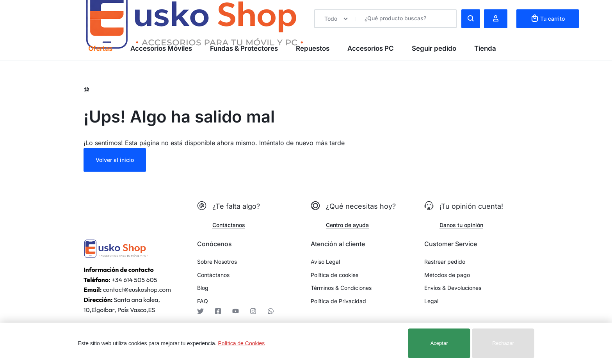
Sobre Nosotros (217, 262)
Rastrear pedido (445, 262)
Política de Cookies (242, 343)
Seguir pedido (434, 48)
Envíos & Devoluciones (453, 288)
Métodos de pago (447, 275)
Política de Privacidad (338, 301)
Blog (203, 288)
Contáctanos (213, 275)
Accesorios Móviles (161, 48)
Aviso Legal (325, 262)
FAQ (203, 301)
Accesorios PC (371, 48)
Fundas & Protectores (244, 48)
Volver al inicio (115, 160)
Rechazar (503, 343)
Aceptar (439, 343)
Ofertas (100, 49)
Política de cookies (334, 275)
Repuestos (313, 48)
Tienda (485, 48)
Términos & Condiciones (341, 288)
